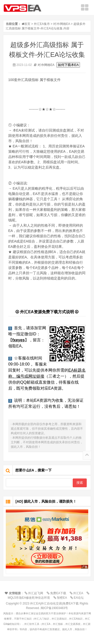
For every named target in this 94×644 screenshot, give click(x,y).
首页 (27, 24)
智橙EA (61, 598)
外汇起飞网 (35, 593)
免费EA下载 (58, 593)
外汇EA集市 (42, 24)
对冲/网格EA (62, 24)
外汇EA (78, 593)
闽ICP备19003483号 (54, 608)
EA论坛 (78, 598)
